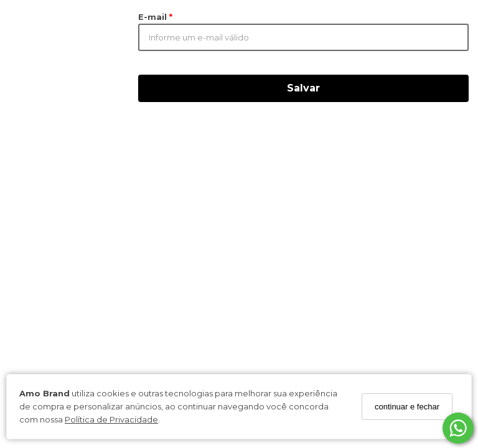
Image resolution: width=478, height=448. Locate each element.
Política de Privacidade (111, 419)
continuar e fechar (407, 407)
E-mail (154, 17)
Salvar (303, 88)
